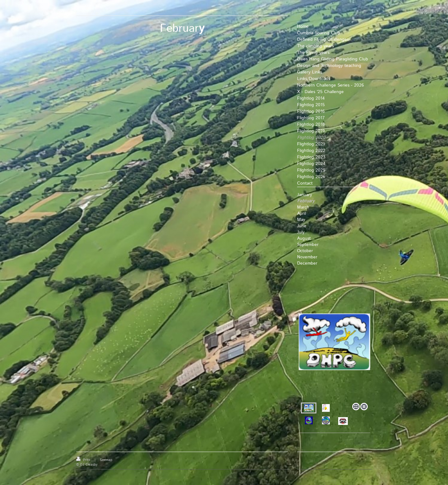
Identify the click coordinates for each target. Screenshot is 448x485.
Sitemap (106, 460)
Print (84, 460)
